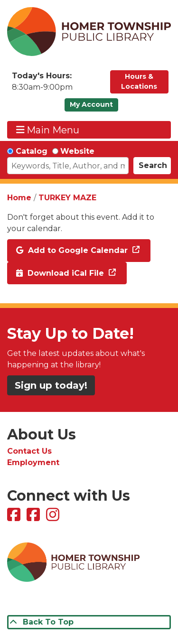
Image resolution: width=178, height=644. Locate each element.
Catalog (32, 151)
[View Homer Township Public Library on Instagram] (54, 518)
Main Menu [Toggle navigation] (48, 130)
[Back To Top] (89, 622)
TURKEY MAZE (67, 198)
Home (19, 198)
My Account (91, 104)
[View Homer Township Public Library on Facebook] (15, 518)
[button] (56, 84)
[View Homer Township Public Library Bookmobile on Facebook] (34, 518)
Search (153, 165)
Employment (33, 462)
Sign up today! (51, 385)
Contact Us (29, 451)
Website (77, 151)
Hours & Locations (139, 81)
